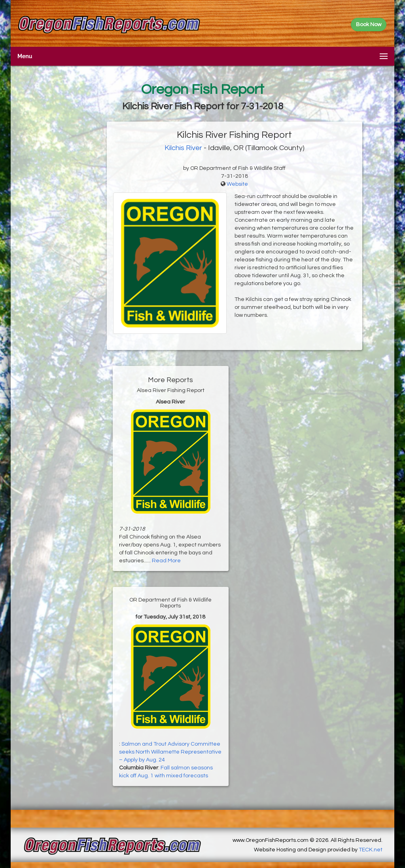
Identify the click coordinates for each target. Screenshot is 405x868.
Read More (166, 561)
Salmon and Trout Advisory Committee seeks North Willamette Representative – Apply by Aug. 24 (170, 752)
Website (237, 184)
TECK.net (371, 850)
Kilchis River (183, 148)
